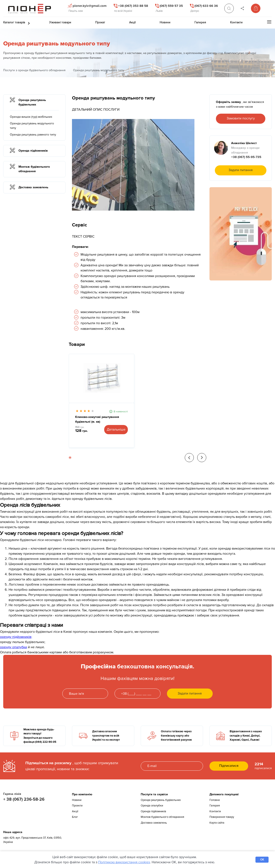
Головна (215, 800)
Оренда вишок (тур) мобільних (31, 117)
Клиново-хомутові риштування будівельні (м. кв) (97, 419)
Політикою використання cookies (124, 862)
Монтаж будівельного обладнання (162, 817)
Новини (77, 800)
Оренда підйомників (153, 811)
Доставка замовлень (154, 823)
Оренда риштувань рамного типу (33, 135)
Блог (75, 817)
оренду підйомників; (16, 637)
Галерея (215, 806)
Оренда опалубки (152, 806)
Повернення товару (222, 817)
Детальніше (116, 429)
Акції (75, 811)
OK (262, 860)
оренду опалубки (14, 647)
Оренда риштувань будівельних (161, 800)
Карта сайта (217, 823)
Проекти (77, 806)
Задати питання (241, 170)
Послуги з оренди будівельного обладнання (34, 70)
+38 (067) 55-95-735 (246, 157)
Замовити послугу (241, 118)
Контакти (215, 811)
